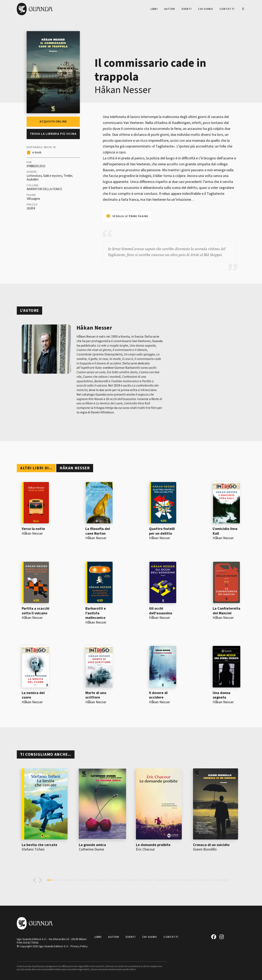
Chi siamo (206, 9)
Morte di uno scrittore (96, 695)
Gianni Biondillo (205, 849)
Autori (170, 9)
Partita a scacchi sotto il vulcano (36, 611)
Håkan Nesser (123, 90)
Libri (154, 9)
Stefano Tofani (33, 849)
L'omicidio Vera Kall (225, 531)
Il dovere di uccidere (158, 695)
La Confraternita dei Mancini (226, 611)
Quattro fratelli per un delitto (162, 531)
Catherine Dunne (91, 849)
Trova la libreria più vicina (53, 134)
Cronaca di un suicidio (211, 845)
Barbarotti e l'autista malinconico (96, 613)
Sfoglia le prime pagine (130, 216)
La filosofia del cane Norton (98, 531)
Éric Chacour (145, 849)
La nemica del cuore (33, 695)
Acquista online (53, 122)
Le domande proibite (153, 845)
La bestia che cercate (40, 845)
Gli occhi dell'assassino (161, 611)
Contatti (227, 9)
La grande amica (92, 845)
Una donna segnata (222, 695)
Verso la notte (33, 529)
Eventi (187, 9)
